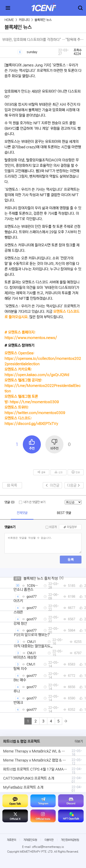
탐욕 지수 (20, 669)
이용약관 (49, 840)
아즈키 (18, 601)
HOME (9, 20)
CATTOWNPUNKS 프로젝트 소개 (29, 778)
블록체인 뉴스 (43, 20)
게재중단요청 (30, 840)
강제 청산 (20, 623)
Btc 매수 (20, 680)
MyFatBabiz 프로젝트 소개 (23, 787)
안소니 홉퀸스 (23, 590)
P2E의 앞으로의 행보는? (32, 635)
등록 (71, 559)
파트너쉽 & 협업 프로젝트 (22, 741)
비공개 (53, 527)
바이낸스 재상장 (25, 657)
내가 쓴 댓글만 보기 (34, 502)
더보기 (79, 741)
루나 (17, 691)
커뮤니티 (24, 20)
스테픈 (18, 612)
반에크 (18, 703)
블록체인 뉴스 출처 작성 (41, 578)
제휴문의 (12, 840)
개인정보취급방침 (70, 840)
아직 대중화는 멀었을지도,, (33, 646)
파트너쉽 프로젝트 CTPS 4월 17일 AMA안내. (37, 769)
